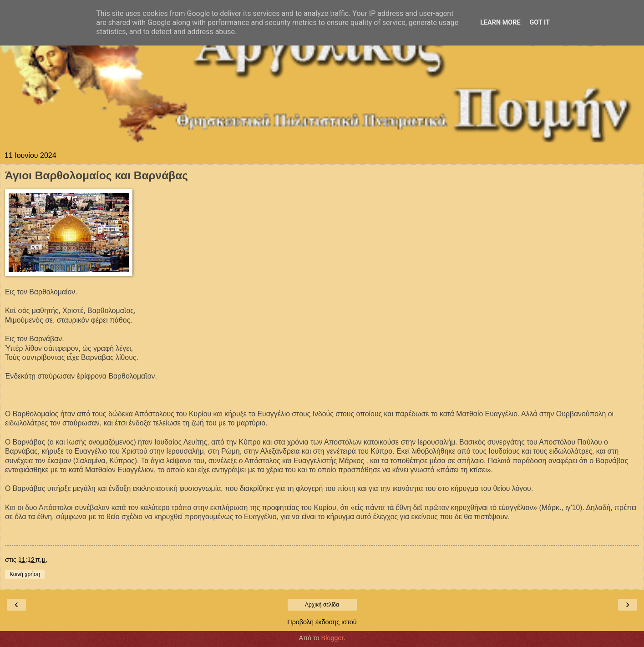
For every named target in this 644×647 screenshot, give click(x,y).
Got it (540, 23)
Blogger (332, 638)
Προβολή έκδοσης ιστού (322, 622)
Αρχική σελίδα (322, 605)
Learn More (500, 23)
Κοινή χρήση (25, 574)
